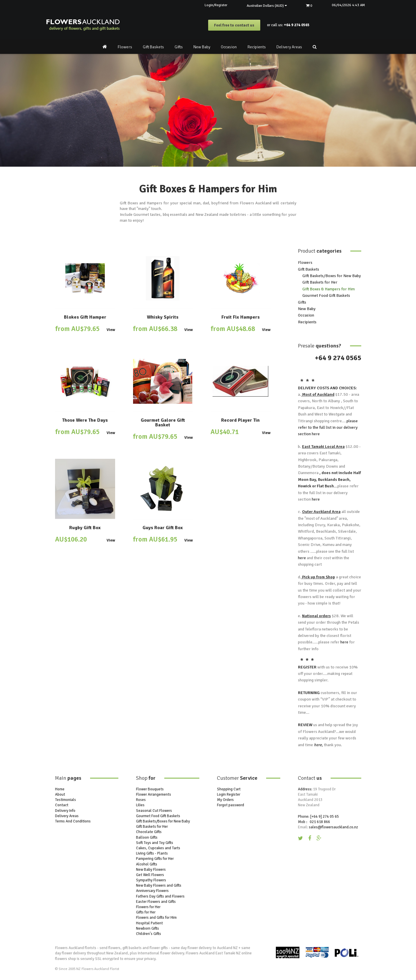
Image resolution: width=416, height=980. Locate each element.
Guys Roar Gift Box (163, 528)
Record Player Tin (240, 420)
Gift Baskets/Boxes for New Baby (332, 276)
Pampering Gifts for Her (155, 859)
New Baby (202, 47)
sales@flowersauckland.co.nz (333, 827)
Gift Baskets (153, 47)
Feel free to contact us (234, 25)
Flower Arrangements (154, 794)
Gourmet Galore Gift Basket (163, 423)
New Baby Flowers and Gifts (159, 885)
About (60, 794)
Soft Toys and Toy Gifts (155, 843)
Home (60, 789)
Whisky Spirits (163, 317)
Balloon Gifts (147, 837)
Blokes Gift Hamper (85, 317)
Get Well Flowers (150, 875)
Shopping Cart (229, 789)
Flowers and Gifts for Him (156, 918)
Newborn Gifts (147, 928)
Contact (62, 805)
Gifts (179, 47)
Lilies (140, 805)
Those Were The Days (85, 420)
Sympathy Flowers (151, 880)
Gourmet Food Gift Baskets (326, 296)
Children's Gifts (149, 934)
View (111, 330)
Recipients (257, 47)
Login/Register (207, 5)
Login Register (229, 794)
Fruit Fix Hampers (241, 317)
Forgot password (231, 805)
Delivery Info (65, 811)
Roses (141, 800)
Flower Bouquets (150, 789)
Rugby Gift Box (85, 528)
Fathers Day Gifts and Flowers (160, 896)
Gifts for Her (146, 912)
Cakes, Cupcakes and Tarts (158, 848)
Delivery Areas (289, 47)
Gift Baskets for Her (320, 282)
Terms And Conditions (73, 821)
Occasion (229, 47)
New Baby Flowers (151, 870)
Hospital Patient (149, 923)
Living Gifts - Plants (152, 853)
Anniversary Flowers (152, 891)
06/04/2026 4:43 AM (347, 5)
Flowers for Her (148, 907)
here (315, 434)
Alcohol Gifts (147, 864)
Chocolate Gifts (149, 832)
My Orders (225, 800)
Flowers (125, 47)
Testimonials (66, 800)
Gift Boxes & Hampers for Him (329, 289)
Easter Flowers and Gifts (156, 902)
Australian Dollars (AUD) (261, 6)
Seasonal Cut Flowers (154, 811)
